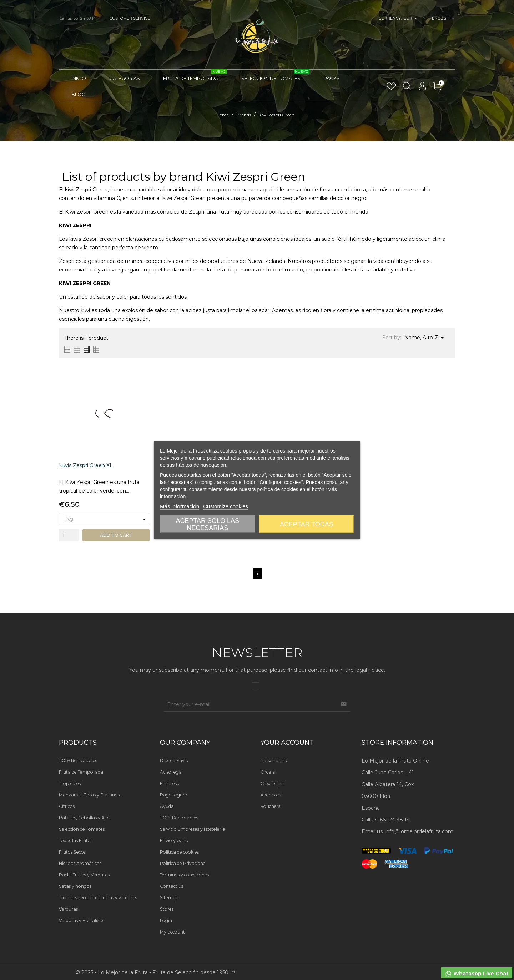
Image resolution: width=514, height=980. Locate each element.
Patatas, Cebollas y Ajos (85, 818)
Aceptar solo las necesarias (207, 524)
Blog (78, 94)
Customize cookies (226, 506)
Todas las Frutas (76, 841)
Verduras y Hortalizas (82, 921)
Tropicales (70, 783)
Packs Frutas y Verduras (84, 875)
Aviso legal (171, 772)
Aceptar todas (307, 524)
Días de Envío (174, 761)
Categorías (125, 78)
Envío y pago (174, 841)
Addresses (271, 795)
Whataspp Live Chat (477, 974)
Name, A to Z (425, 337)
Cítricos (67, 806)
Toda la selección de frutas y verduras (98, 898)
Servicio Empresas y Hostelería (193, 829)
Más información (180, 506)
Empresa (170, 783)
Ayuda (167, 806)
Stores (167, 909)
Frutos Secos (72, 852)
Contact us (172, 886)
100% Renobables (78, 761)
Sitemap (169, 898)
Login (166, 921)
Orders (268, 772)
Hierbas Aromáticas (80, 863)
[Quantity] (69, 535)
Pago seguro (174, 795)
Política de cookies (179, 852)
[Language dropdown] (443, 18)
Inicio (79, 78)
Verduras (68, 909)
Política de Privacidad (183, 863)
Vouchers (270, 806)
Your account (287, 742)
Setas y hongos (75, 886)
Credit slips (272, 783)
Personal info (275, 761)
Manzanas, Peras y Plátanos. (90, 795)
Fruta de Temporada (195, 75)
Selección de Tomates (275, 75)
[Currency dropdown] (411, 18)
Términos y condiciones (184, 875)
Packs (332, 78)
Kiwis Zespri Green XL (86, 465)
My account (172, 932)
